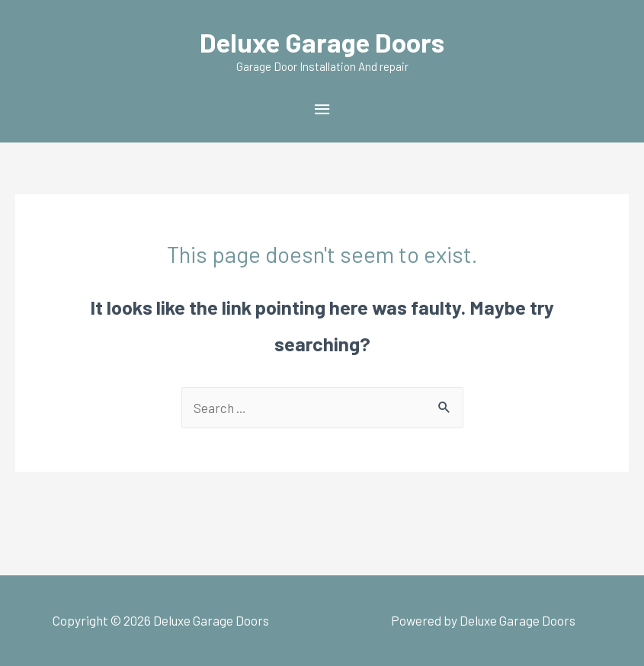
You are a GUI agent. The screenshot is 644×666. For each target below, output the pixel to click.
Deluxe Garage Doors (322, 42)
